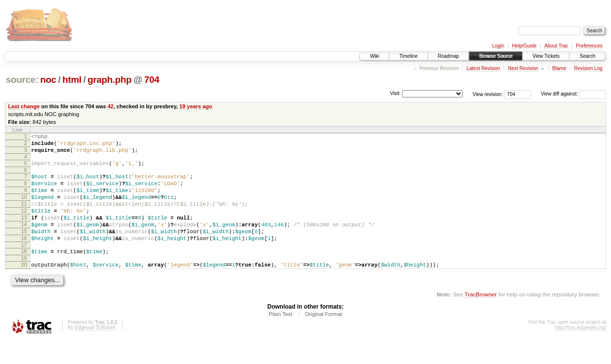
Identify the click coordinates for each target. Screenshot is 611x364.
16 (24, 257)
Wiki (374, 56)
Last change (24, 106)
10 (24, 207)
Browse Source (496, 56)
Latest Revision (483, 68)
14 (24, 241)
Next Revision (523, 68)
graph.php (109, 80)
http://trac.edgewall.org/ (581, 351)
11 (24, 216)
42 (110, 106)
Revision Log (588, 68)
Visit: (395, 93)
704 (152, 80)
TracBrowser (481, 318)
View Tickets (546, 56)
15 (24, 249)
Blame (559, 68)
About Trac (556, 46)
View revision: (488, 94)
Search (587, 56)
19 (24, 280)
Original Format (324, 338)
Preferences (589, 46)
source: (22, 80)
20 (24, 287)
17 (24, 266)
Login (498, 46)
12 (24, 224)
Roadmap (448, 56)
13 (24, 232)
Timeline (408, 56)
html (72, 80)
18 (24, 272)
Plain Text (280, 338)
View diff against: (573, 94)
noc (48, 80)
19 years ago (196, 106)
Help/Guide (524, 46)
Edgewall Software (95, 351)
